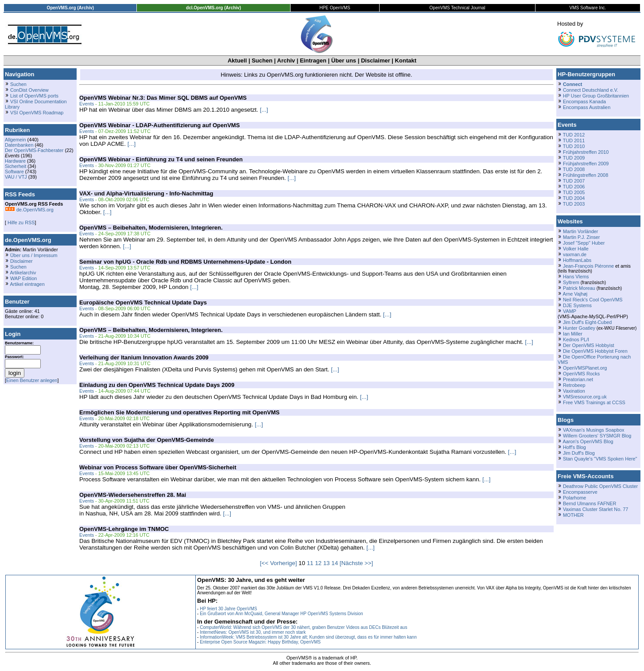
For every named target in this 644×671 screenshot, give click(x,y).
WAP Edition (23, 278)
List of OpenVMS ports (34, 96)
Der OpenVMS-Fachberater (34, 150)
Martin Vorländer (580, 231)
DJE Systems (577, 305)
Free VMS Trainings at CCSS (594, 402)
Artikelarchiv (23, 273)
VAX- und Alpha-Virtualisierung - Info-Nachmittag (146, 193)
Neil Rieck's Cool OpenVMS (593, 300)
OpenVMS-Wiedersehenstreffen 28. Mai (133, 495)
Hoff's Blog (574, 447)
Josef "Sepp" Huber (584, 243)
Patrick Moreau (579, 288)
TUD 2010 (574, 146)
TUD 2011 (574, 140)
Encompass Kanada (584, 101)
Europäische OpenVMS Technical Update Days (143, 302)
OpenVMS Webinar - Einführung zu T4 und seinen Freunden (161, 159)
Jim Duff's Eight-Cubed (587, 322)
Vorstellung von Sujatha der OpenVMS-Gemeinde (147, 440)
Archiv (286, 60)
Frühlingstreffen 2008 (586, 175)
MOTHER (573, 515)
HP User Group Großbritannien (596, 96)
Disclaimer (376, 60)
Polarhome (574, 498)
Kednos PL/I (576, 339)
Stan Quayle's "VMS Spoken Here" (600, 459)
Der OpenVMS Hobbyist (589, 345)
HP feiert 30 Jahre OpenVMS (228, 609)
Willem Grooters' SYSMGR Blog (597, 436)
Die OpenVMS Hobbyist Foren (595, 351)
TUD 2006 (574, 187)
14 (335, 563)
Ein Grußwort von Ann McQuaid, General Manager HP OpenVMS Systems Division (281, 614)
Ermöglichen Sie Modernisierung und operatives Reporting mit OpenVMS (179, 412)
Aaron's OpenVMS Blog (588, 441)
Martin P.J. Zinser (581, 237)
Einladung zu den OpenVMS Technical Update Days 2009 (157, 385)
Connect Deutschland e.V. (591, 90)
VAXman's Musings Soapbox (594, 430)
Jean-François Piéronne (588, 266)
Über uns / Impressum (34, 255)
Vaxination (574, 391)
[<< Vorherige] (279, 563)
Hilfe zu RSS (20, 222)
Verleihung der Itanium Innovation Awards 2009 (144, 357)
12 (318, 563)
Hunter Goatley (579, 328)
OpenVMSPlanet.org (585, 368)
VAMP (570, 311)
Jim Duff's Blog (579, 453)
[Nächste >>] (357, 563)
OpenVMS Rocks (581, 374)
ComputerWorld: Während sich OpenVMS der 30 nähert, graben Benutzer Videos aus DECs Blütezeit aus (303, 627)
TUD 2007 (574, 181)
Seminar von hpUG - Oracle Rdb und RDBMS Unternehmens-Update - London (185, 262)
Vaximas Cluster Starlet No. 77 (596, 509)
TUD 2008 (574, 169)
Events (87, 104)
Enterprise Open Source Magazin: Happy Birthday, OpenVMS (260, 642)
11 (310, 563)
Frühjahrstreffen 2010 (586, 152)
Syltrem (571, 282)
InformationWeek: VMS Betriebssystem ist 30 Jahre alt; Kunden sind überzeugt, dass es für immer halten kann (308, 637)
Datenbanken (19, 145)
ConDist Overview (29, 90)
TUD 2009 (574, 158)
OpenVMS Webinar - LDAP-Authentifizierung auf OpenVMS (159, 125)
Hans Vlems (576, 277)
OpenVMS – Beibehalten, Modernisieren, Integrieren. (151, 228)
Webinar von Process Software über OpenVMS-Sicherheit (158, 467)
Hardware (15, 161)
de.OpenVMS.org (29, 210)
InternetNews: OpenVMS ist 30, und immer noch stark (253, 632)
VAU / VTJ (16, 177)
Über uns (344, 60)
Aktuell (237, 60)
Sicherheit (16, 166)
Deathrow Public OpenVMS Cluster (600, 486)
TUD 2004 (574, 198)
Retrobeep (574, 385)
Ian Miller (573, 334)
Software (14, 172)
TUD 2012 (574, 135)
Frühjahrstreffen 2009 (586, 164)
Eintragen (313, 60)
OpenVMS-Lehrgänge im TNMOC (124, 529)
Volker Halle (576, 249)
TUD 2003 (574, 204)
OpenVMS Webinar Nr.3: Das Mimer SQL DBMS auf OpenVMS (163, 98)
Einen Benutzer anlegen (32, 380)
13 (327, 563)
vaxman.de (575, 254)
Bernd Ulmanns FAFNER (590, 503)
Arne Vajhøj (575, 294)
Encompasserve (580, 492)
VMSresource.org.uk (585, 397)
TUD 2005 (574, 192)
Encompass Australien (587, 107)
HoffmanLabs (577, 260)
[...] (264, 110)
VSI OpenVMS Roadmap (37, 113)
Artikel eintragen (27, 284)
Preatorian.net (578, 379)
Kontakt (406, 60)
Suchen (262, 60)
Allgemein (16, 140)
